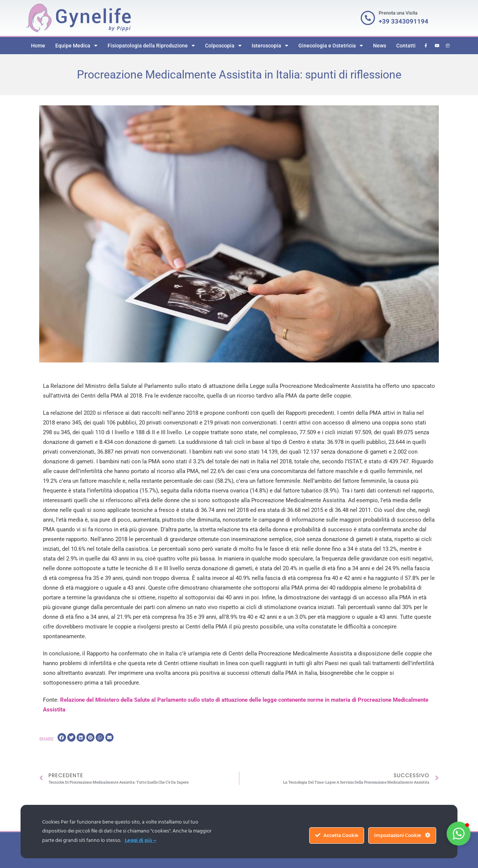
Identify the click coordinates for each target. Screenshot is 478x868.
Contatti (406, 46)
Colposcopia (223, 46)
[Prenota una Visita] (368, 18)
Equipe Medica (76, 46)
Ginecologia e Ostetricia (331, 46)
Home (38, 46)
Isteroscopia (270, 46)
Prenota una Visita (398, 13)
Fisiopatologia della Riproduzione (151, 46)
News (380, 46)
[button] (62, 737)
